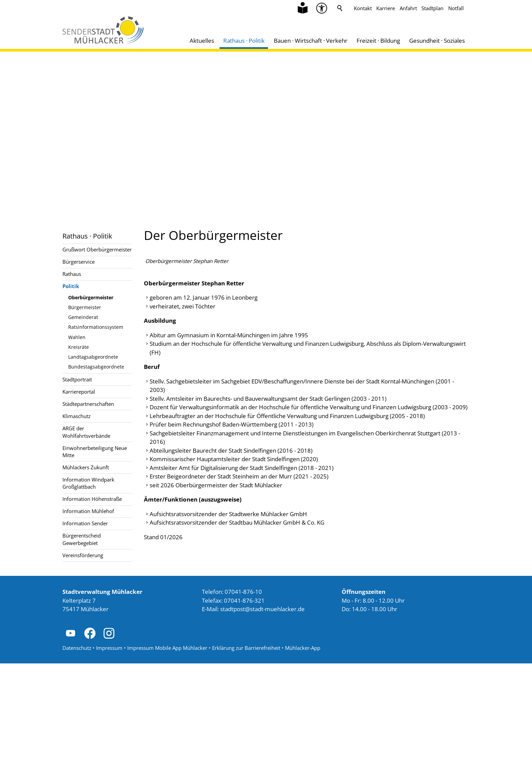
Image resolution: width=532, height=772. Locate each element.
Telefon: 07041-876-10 (232, 700)
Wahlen (77, 337)
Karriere (386, 8)
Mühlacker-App (303, 756)
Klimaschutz (77, 416)
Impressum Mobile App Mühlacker (167, 756)
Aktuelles (202, 41)
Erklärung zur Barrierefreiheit (246, 756)
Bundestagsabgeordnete (96, 367)
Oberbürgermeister (91, 297)
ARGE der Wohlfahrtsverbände (86, 432)
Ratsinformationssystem (96, 327)
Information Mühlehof (88, 511)
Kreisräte (79, 347)
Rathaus (72, 274)
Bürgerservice (79, 262)
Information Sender (85, 523)
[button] (71, 742)
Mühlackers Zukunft (86, 467)
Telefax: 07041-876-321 (233, 709)
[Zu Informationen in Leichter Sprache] (303, 8)
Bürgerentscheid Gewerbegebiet (82, 539)
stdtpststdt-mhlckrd (262, 718)
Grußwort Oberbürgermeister (97, 249)
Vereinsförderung (83, 555)
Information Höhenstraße (92, 499)
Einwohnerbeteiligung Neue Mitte (95, 451)
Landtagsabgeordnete (93, 357)
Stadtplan (432, 8)
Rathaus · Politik (244, 41)
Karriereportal (79, 392)
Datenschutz (77, 756)
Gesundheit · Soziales (437, 41)
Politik (71, 286)
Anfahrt (408, 8)
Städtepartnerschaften (88, 404)
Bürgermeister (85, 307)
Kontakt (363, 8)
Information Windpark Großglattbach (88, 483)
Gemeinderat (83, 317)
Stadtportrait (77, 379)
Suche (340, 8)
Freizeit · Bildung (378, 41)
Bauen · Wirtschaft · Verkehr (311, 41)
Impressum (109, 756)
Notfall (456, 8)
